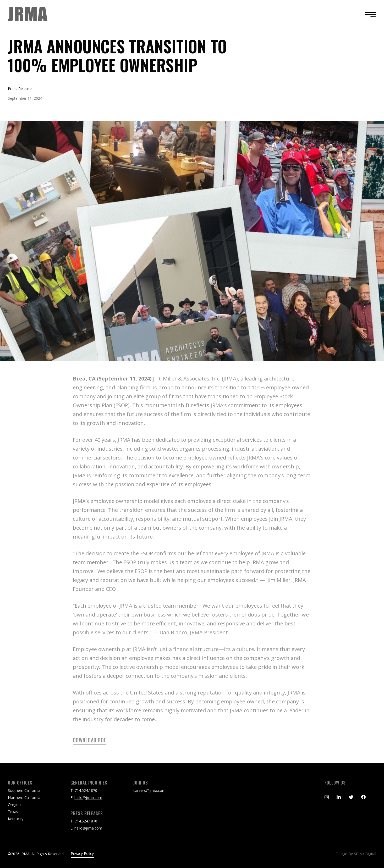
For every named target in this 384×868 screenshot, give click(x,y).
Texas (13, 812)
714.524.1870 (86, 790)
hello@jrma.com (88, 797)
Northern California (24, 797)
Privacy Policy (82, 853)
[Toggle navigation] (369, 14)
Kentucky (16, 819)
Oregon (14, 805)
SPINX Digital (365, 854)
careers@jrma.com (149, 790)
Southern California (24, 790)
